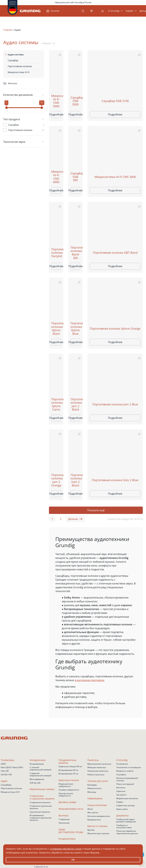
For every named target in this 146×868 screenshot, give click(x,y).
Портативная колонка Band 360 (75, 253)
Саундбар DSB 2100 (115, 101)
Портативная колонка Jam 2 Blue (115, 404)
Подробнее (56, 114)
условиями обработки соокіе (66, 849)
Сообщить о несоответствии (124, 827)
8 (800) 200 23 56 (41, 867)
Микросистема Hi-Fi (19, 72)
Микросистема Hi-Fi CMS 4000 (56, 177)
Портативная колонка (20, 66)
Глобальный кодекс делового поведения (126, 821)
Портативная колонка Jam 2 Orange (56, 480)
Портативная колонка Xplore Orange (115, 329)
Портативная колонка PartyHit (56, 253)
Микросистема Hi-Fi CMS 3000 (115, 177)
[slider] (6, 108)
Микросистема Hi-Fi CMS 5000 (56, 101)
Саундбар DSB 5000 (75, 101)
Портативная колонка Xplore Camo (56, 404)
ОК (73, 860)
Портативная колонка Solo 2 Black (75, 480)
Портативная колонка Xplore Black (56, 328)
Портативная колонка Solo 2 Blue (115, 480)
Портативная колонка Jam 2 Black (75, 404)
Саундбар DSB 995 (75, 177)
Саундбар (13, 60)
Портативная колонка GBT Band (115, 253)
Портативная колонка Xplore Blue (75, 328)
